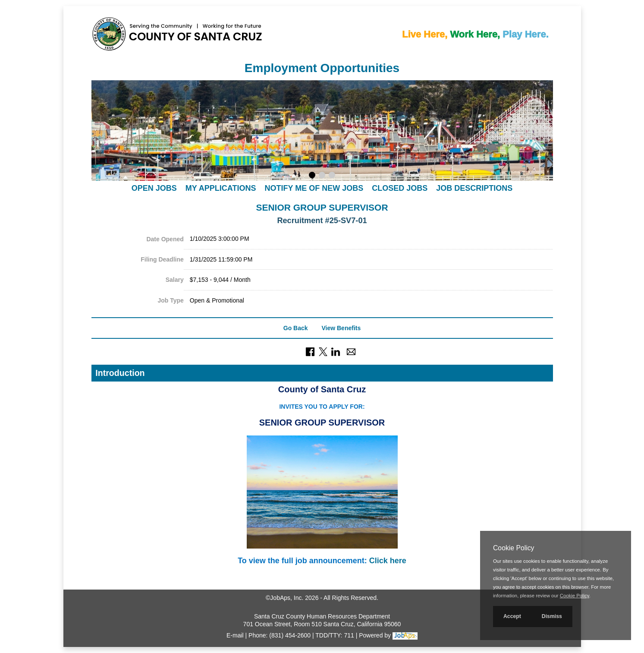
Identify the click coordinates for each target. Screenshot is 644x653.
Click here (388, 561)
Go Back (296, 328)
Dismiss (552, 616)
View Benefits (341, 328)
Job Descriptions (474, 188)
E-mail (235, 635)
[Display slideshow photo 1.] (312, 176)
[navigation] (322, 188)
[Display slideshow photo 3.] (332, 176)
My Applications (221, 188)
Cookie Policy (514, 548)
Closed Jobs (400, 188)
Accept (512, 616)
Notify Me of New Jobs (314, 188)
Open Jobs (154, 188)
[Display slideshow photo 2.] (322, 176)
